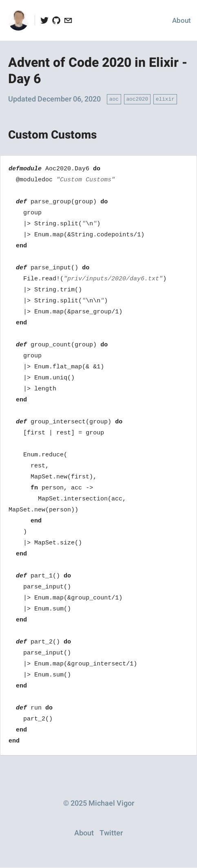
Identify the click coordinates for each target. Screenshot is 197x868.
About (182, 21)
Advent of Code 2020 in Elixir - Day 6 (98, 71)
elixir (165, 99)
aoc (114, 99)
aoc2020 (137, 99)
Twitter (111, 833)
